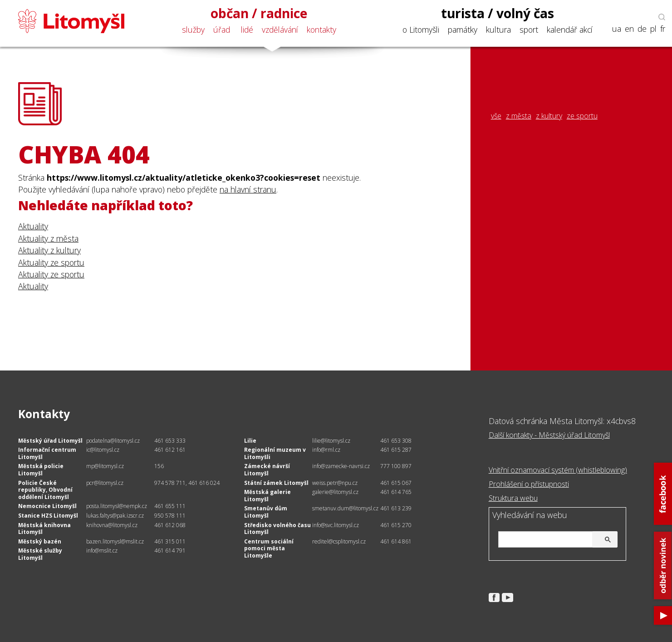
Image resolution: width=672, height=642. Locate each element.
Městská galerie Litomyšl (267, 496)
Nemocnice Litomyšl (47, 506)
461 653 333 (170, 441)
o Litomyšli (421, 30)
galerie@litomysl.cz (335, 492)
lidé (247, 30)
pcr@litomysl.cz (105, 483)
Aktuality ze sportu (51, 262)
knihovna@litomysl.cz (112, 525)
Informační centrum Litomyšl (47, 453)
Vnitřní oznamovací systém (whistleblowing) (558, 470)
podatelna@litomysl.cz (113, 441)
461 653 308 (396, 441)
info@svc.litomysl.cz (336, 525)
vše (496, 116)
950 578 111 (170, 516)
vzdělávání (280, 30)
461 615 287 (396, 450)
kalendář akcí (570, 30)
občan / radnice (259, 13)
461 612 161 (170, 450)
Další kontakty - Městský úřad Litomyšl (549, 435)
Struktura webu (513, 498)
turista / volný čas (498, 13)
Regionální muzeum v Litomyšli (275, 453)
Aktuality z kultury (49, 250)
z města (519, 116)
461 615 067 (396, 483)
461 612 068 (170, 525)
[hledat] (557, 540)
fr (663, 29)
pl (653, 29)
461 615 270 (396, 525)
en (629, 29)
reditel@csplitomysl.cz (339, 541)
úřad (222, 30)
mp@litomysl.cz (105, 466)
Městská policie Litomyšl (41, 470)
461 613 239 (396, 508)
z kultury (549, 116)
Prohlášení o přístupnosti (529, 484)
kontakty (321, 30)
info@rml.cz (326, 450)
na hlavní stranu (248, 189)
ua (617, 29)
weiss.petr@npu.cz (335, 483)
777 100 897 (396, 466)
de (642, 29)
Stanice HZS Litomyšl (48, 516)
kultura (498, 30)
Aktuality (33, 226)
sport (529, 30)
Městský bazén (40, 541)
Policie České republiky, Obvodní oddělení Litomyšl (45, 490)
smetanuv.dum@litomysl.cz (345, 508)
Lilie (250, 441)
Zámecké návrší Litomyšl (267, 470)
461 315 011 (170, 541)
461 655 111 (170, 506)
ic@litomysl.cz (103, 450)
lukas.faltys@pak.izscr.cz (115, 516)
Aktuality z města (48, 238)
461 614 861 (396, 541)
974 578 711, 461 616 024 (187, 483)
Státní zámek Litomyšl (276, 483)
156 (159, 466)
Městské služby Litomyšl (40, 554)
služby (193, 30)
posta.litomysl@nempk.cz (117, 506)
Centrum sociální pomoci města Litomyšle (269, 548)
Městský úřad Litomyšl (50, 441)
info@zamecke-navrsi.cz (341, 466)
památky (463, 30)
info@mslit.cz (102, 551)
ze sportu (582, 116)
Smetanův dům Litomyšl (266, 512)
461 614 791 (170, 551)
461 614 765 (396, 492)
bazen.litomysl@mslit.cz (115, 541)
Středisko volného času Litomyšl (277, 529)
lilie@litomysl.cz (331, 441)
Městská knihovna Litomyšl (44, 529)
